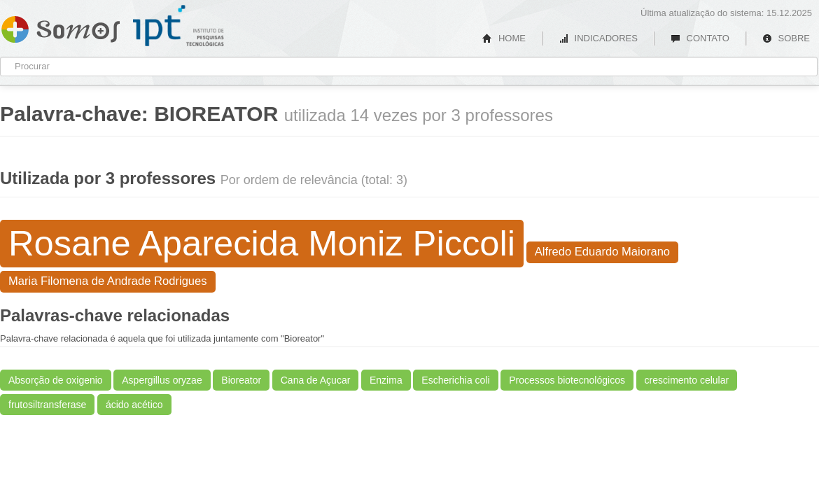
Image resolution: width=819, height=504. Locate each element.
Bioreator (241, 380)
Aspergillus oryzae (162, 380)
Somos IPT (61, 27)
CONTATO (700, 38)
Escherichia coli (455, 380)
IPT (178, 26)
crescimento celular (687, 380)
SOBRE (786, 38)
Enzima (386, 380)
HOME (504, 38)
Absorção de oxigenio (56, 380)
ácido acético (134, 405)
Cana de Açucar (316, 380)
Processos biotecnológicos (567, 380)
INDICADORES (598, 38)
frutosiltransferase (47, 405)
